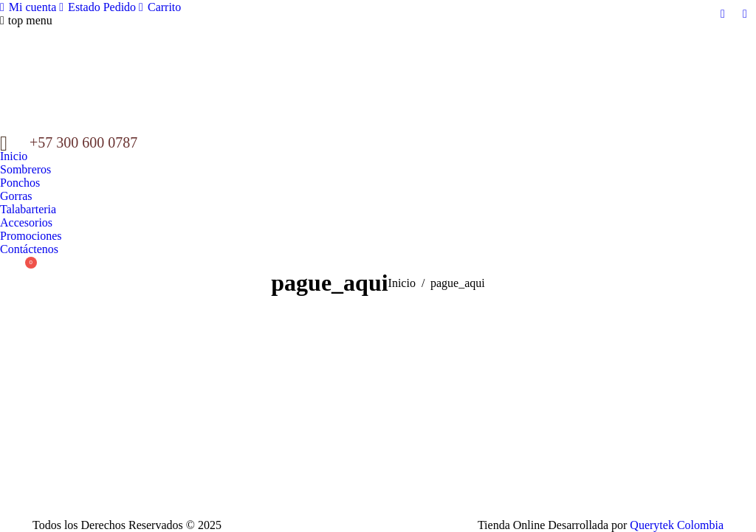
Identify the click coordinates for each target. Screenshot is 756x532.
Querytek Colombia (677, 525)
